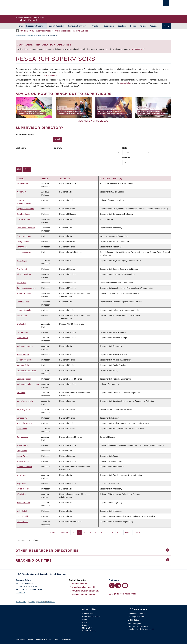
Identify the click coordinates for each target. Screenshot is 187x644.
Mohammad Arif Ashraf (27, 370)
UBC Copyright (53, 639)
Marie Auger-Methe (25, 401)
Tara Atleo (21, 393)
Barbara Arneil (23, 354)
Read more (138, 49)
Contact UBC (88, 614)
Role (125, 148)
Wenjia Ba (21, 494)
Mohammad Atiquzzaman (28, 384)
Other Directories (63, 31)
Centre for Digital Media (138, 626)
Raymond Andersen (25, 209)
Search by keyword (25, 134)
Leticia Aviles (22, 456)
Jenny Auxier (22, 437)
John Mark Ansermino (26, 288)
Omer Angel (22, 247)
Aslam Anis (22, 283)
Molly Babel (22, 511)
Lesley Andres (23, 241)
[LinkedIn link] (118, 585)
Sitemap (33, 602)
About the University (91, 616)
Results (126, 157)
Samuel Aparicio (24, 310)
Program (57, 148)
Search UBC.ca (89, 631)
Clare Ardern (22, 338)
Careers (86, 625)
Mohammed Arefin (25, 346)
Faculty (65, 178)
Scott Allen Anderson (26, 228)
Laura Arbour (22, 332)
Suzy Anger (22, 260)
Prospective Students (35, 26)
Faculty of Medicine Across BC (141, 629)
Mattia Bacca (22, 522)
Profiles (41, 602)
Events (85, 622)
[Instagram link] (112, 585)
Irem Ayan (21, 475)
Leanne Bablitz (23, 516)
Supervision (109, 26)
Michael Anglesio (24, 274)
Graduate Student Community (86, 591)
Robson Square (135, 623)
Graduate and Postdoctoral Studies (94, 575)
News (85, 619)
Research (50, 602)
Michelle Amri (23, 183)
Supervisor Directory (44, 31)
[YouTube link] (125, 585)
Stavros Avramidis (25, 467)
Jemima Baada (23, 503)
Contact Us (20, 592)
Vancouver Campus (136, 614)
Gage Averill (22, 451)
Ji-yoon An (21, 192)
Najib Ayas (21, 483)
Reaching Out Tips (80, 31)
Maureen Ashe (23, 365)
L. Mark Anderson (24, 219)
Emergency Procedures (24, 639)
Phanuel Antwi (23, 302)
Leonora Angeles (24, 252)
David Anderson (24, 214)
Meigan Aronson (24, 360)
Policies (143, 26)
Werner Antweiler (24, 293)
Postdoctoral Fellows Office (85, 587)
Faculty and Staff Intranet (84, 594)
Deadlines (122, 26)
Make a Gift (87, 628)
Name (20, 178)
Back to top (22, 602)
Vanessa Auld (23, 418)
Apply (167, 26)
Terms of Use (40, 639)
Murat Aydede (23, 489)
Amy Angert (22, 269)
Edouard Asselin (24, 379)
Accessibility (66, 639)
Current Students (56, 26)
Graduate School (21, 36)
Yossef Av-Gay (23, 445)
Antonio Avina (23, 461)
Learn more (49, 75)
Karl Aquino (22, 315)
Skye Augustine (23, 409)
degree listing (126, 83)
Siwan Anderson (24, 236)
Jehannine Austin (24, 423)
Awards (95, 26)
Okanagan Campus (136, 616)
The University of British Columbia (21, 8)
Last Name (21, 148)
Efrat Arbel (21, 324)
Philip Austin (22, 428)
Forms (133, 26)
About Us (154, 26)
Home (20, 26)
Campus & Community (77, 26)
